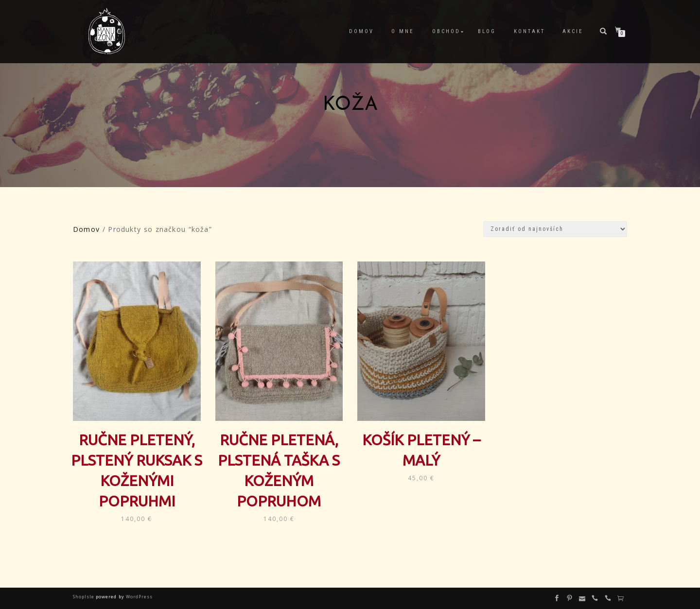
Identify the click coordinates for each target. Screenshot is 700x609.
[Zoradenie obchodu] (555, 229)
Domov (361, 31)
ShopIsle (84, 597)
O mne (403, 31)
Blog (487, 31)
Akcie (573, 31)
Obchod (446, 31)
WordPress (139, 597)
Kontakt (529, 31)
